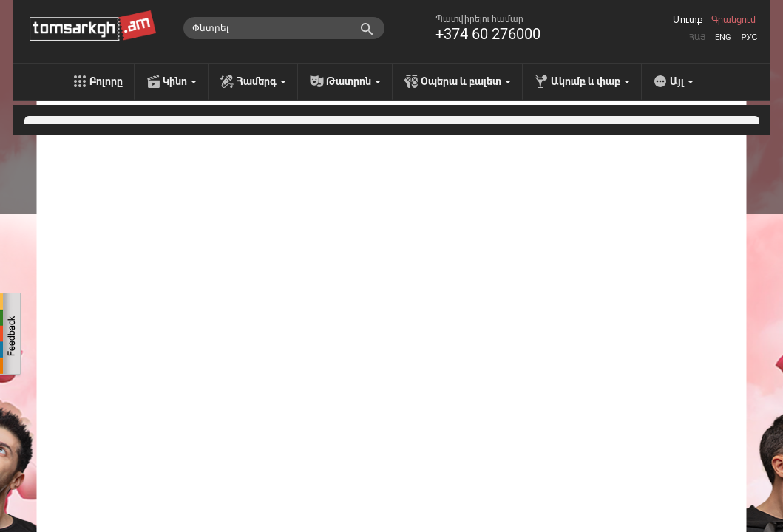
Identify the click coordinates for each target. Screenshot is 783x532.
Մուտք (688, 20)
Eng (723, 37)
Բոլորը (106, 81)
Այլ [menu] (682, 81)
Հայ (697, 37)
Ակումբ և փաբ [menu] (590, 81)
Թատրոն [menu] (353, 81)
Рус (749, 37)
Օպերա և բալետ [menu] (466, 81)
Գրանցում (733, 20)
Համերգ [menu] (261, 81)
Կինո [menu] (180, 81)
